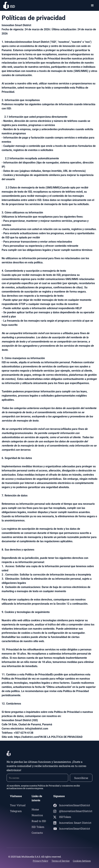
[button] (92, 5)
